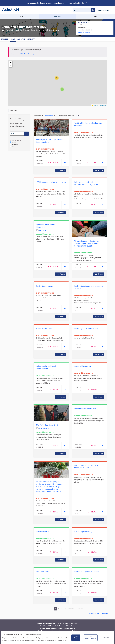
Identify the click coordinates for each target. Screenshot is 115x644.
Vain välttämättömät (91, 638)
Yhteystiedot (71, 626)
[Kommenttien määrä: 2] (103, 446)
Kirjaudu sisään (103, 10)
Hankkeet (14, 144)
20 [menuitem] (76, 116)
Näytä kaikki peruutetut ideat (99, 613)
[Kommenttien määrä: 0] (65, 162)
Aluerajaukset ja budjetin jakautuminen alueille (57, 628)
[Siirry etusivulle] (12, 10)
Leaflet (95, 105)
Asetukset (106, 638)
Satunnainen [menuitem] (48, 116)
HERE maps (103, 105)
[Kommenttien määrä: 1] (65, 347)
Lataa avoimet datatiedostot (68, 631)
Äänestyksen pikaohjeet (46, 623)
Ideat (13, 39)
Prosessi (5, 39)
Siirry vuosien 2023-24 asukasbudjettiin (25, 54)
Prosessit (57, 17)
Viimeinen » (82, 609)
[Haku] (17, 134)
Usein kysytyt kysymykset (68, 623)
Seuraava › (72, 609)
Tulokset (13, 147)
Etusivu (20, 17)
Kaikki (13, 142)
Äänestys (21, 39)
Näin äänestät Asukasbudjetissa (51, 626)
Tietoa (95, 17)
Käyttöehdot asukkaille (45, 631)
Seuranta (31, 39)
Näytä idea (61, 170)
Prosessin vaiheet (84, 32)
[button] (62, 89)
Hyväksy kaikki (76, 638)
